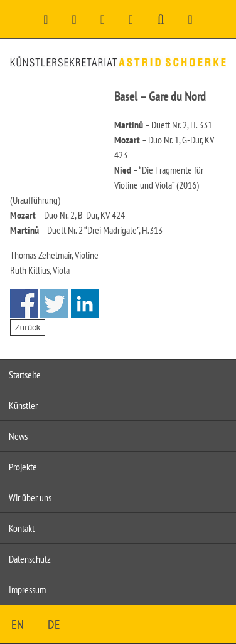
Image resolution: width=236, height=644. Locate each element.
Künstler (23, 405)
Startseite (25, 375)
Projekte (23, 467)
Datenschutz (30, 559)
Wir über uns (30, 497)
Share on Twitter (54, 304)
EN (18, 625)
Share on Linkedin (85, 304)
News (18, 436)
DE (54, 625)
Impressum (27, 589)
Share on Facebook (24, 304)
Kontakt (22, 528)
